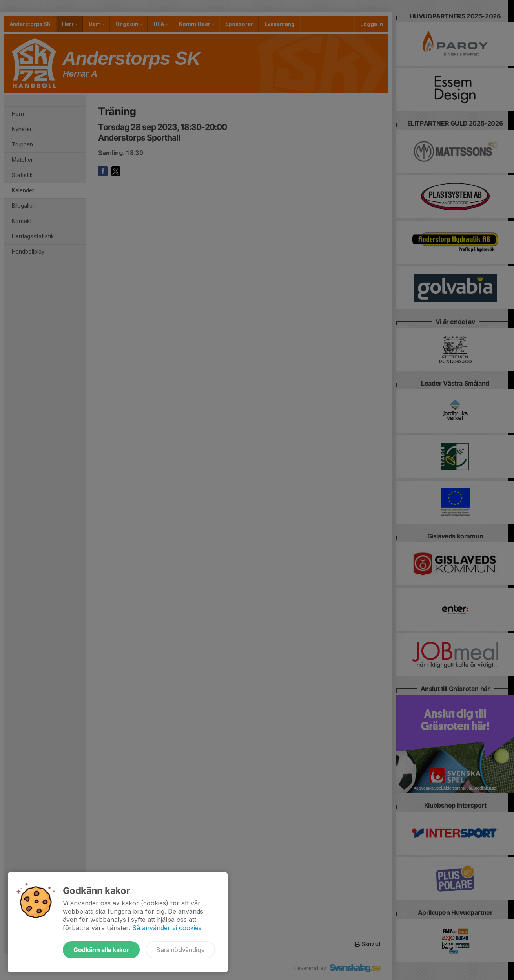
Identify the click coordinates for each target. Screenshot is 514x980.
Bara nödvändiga (180, 950)
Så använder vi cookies (167, 928)
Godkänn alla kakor (101, 950)
